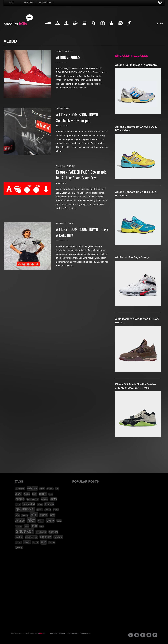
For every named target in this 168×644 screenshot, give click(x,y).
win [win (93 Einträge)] (44, 542)
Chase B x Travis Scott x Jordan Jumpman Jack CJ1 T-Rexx (135, 386)
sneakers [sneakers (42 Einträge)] (46, 537)
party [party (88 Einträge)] (50, 520)
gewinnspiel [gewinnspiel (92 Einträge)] (25, 509)
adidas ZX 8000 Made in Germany (136, 65)
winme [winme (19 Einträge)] (52, 543)
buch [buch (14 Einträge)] (51, 494)
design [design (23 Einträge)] (44, 499)
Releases (28, 2)
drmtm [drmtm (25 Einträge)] (54, 499)
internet (70, 166)
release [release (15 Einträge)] (19, 526)
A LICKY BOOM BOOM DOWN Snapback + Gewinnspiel (77, 117)
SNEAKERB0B (19, 20)
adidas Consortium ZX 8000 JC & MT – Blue (136, 194)
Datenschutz (73, 634)
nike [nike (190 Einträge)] (31, 520)
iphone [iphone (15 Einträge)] (40, 510)
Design (102, 27)
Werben (62, 634)
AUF (160, 3)
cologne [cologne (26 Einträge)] (20, 499)
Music (93, 27)
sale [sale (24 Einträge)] (27, 526)
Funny (120, 27)
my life (60, 51)
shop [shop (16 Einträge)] (42, 526)
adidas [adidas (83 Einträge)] (32, 488)
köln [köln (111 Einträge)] (34, 515)
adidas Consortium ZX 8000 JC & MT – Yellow (136, 129)
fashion (60, 109)
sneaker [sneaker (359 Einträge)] (24, 531)
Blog (12, 2)
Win (75, 27)
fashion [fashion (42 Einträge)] (49, 504)
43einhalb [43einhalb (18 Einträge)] (20, 489)
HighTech (111, 27)
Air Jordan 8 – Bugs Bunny (132, 257)
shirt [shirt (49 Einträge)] (34, 526)
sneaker (69, 51)
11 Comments (62, 240)
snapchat (137, 635)
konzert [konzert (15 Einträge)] (25, 515)
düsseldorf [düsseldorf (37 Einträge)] (29, 504)
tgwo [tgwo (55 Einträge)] (27, 542)
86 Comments (62, 126)
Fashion (57, 27)
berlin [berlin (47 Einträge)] (43, 494)
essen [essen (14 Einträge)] (40, 504)
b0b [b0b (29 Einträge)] (34, 494)
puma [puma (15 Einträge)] (59, 521)
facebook (143, 635)
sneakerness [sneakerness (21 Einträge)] (31, 537)
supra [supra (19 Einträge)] (18, 543)
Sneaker (48, 27)
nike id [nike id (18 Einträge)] (41, 521)
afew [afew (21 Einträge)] (42, 489)
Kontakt (53, 634)
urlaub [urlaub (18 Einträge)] (36, 543)
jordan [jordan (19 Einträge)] (48, 510)
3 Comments (61, 62)
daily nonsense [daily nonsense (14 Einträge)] (33, 499)
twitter (149, 635)
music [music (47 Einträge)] (44, 515)
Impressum (85, 634)
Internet (84, 27)
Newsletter (45, 2)
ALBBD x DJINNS (68, 57)
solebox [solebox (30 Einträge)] (58, 537)
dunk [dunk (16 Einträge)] (18, 504)
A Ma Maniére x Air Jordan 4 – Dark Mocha (137, 321)
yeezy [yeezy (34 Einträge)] (19, 547)
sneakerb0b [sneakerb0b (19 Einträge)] (41, 532)
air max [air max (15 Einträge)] (50, 489)
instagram (131, 635)
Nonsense (130, 27)
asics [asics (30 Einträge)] (27, 494)
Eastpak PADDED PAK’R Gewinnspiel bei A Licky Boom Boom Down (82, 175)
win (67, 109)
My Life (66, 27)
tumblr (155, 635)
